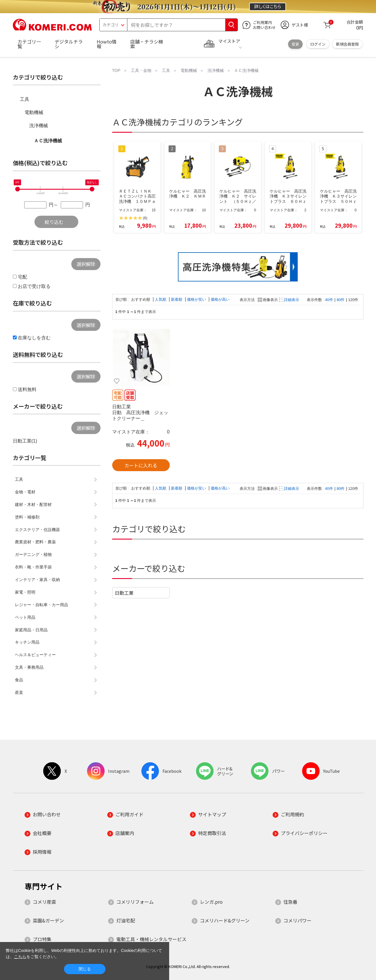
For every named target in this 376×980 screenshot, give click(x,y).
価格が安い (197, 299)
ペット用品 (25, 617)
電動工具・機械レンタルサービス (151, 939)
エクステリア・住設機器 (37, 530)
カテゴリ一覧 (29, 44)
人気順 (161, 299)
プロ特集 (42, 939)
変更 (295, 44)
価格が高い (220, 299)
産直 (19, 692)
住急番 (290, 902)
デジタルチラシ (69, 44)
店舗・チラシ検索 (147, 44)
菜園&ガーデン (48, 920)
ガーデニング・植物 (33, 554)
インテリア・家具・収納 (37, 580)
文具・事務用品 (29, 667)
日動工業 (124, 593)
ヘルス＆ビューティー (35, 655)
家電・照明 (25, 592)
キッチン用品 (27, 642)
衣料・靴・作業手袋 (33, 567)
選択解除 (86, 264)
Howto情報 (107, 44)
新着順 (177, 299)
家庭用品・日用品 (31, 630)
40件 (329, 300)
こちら (20, 957)
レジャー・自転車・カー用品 (41, 605)
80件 (341, 300)
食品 (19, 680)
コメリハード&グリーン (225, 920)
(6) (145, 218)
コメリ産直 (44, 902)
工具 (25, 99)
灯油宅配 (126, 920)
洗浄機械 (39, 126)
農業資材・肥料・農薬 (35, 542)
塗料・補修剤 (27, 517)
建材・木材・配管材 (33, 504)
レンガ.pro (211, 902)
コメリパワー (297, 920)
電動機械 (34, 112)
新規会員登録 (347, 44)
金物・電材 (25, 492)
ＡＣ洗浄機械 (48, 141)
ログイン (318, 44)
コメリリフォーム (135, 902)
